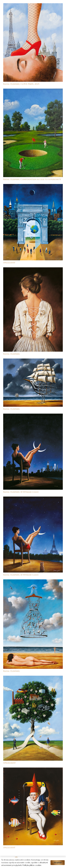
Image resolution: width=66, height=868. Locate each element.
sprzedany (9, 263)
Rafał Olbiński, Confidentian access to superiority (32, 179)
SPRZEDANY (9, 763)
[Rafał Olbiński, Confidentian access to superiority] (33, 91)
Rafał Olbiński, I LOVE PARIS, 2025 (21, 84)
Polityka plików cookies (32, 865)
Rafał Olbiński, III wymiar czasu (21, 492)
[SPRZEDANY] (33, 678)
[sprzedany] (33, 186)
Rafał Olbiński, (12, 354)
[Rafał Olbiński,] (33, 269)
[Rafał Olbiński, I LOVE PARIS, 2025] (33, 5)
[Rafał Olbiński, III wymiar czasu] (33, 415)
